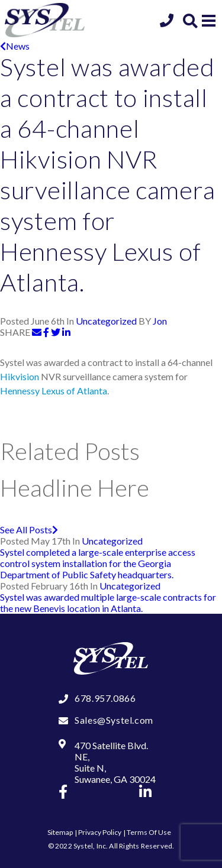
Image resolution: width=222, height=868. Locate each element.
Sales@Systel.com (114, 720)
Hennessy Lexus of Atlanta (54, 391)
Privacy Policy (100, 832)
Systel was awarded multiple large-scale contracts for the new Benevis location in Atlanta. (108, 603)
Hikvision (20, 376)
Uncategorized (106, 321)
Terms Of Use (149, 832)
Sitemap (60, 832)
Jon (160, 321)
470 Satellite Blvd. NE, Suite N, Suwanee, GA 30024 (115, 762)
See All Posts (29, 529)
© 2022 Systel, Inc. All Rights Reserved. (111, 846)
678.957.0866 (105, 698)
